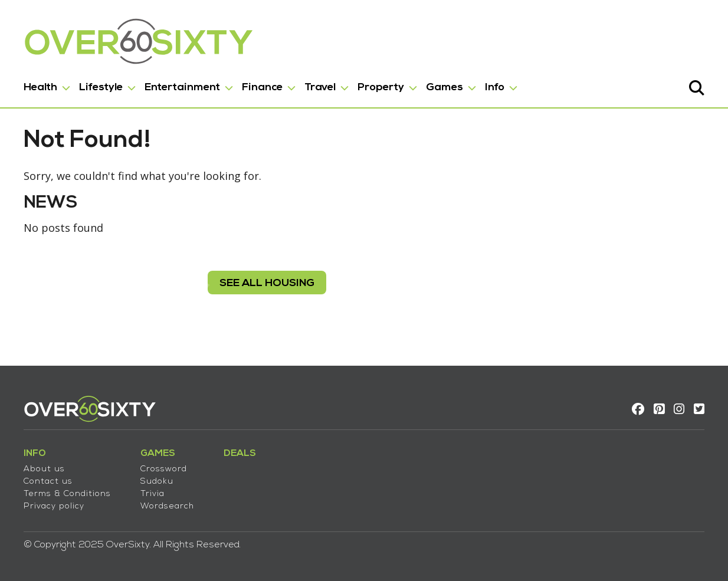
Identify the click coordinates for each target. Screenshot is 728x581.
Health (40, 88)
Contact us (48, 482)
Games (445, 88)
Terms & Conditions (67, 494)
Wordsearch (167, 506)
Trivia (153, 494)
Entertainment (182, 88)
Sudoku (157, 482)
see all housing (267, 283)
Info (495, 88)
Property (381, 88)
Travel (320, 88)
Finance (262, 88)
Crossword (164, 469)
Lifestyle (101, 88)
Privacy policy (54, 506)
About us (44, 469)
